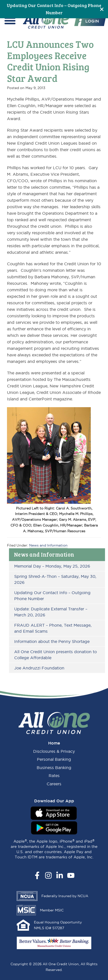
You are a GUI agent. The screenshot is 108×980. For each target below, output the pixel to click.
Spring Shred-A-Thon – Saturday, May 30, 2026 (55, 579)
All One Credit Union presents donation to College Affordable (55, 655)
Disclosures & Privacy (54, 751)
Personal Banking (54, 759)
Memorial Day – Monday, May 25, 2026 (52, 566)
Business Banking (54, 768)
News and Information (44, 554)
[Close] (102, 9)
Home (54, 743)
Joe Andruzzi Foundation (39, 668)
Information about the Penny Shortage (52, 641)
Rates (54, 776)
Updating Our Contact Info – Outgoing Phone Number (52, 596)
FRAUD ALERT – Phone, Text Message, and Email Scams (53, 628)
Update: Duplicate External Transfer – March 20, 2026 (51, 612)
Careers (54, 784)
